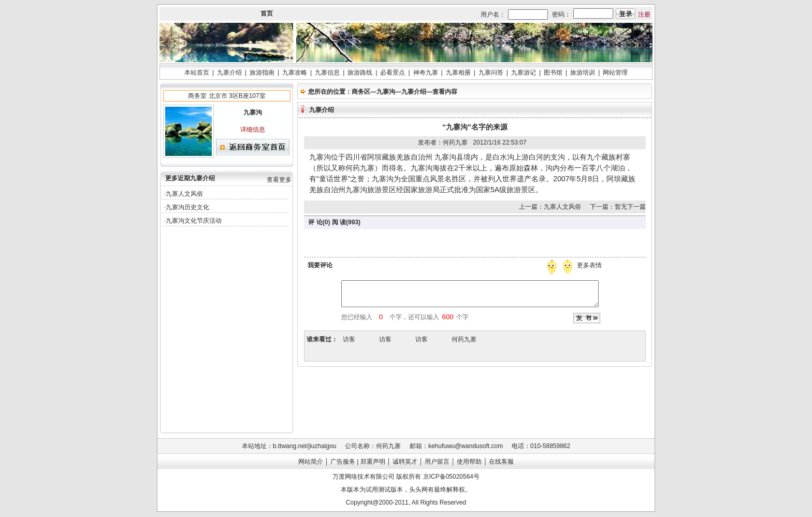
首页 (267, 13)
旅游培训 (583, 73)
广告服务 (343, 462)
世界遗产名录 (524, 179)
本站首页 (197, 73)
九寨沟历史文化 (187, 207)
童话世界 (334, 179)
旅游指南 (262, 73)
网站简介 (311, 462)
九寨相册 (458, 73)
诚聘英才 (405, 462)
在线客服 (501, 462)
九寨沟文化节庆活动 (194, 221)
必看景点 (393, 73)
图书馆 (553, 73)
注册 (644, 15)
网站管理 (615, 73)
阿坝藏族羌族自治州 (400, 157)
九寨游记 (524, 73)
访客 (349, 339)
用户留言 (437, 462)
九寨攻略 (295, 73)
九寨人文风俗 (184, 194)
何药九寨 (464, 339)
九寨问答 (491, 73)
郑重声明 (373, 462)
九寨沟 (386, 92)
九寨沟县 (449, 157)
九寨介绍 (229, 73)
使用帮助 (469, 462)
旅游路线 (360, 73)
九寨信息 (327, 73)
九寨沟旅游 (364, 190)
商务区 (361, 92)
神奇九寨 (426, 73)
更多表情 (590, 265)
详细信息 (253, 130)
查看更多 (279, 180)
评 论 (315, 222)
